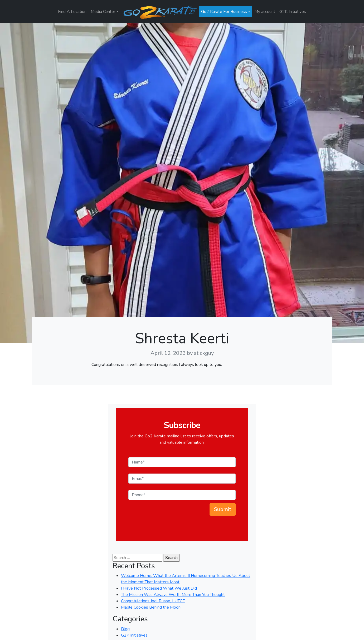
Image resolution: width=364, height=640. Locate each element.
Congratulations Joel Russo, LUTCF (153, 601)
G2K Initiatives (293, 12)
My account (265, 12)
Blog (125, 629)
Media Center (103, 12)
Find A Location (72, 12)
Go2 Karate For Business (224, 12)
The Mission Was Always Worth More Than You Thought (173, 595)
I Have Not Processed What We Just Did (159, 588)
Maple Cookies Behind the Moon (151, 607)
